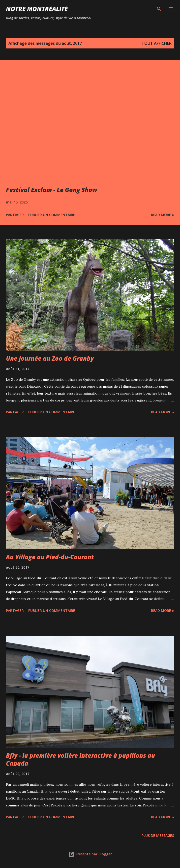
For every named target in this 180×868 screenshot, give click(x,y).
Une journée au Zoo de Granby (50, 358)
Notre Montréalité (37, 9)
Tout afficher (157, 43)
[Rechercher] (159, 9)
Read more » (163, 215)
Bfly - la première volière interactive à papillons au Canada (80, 759)
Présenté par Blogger (90, 854)
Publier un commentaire (52, 215)
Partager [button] (15, 215)
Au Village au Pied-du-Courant (50, 557)
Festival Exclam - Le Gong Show (52, 190)
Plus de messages (158, 835)
